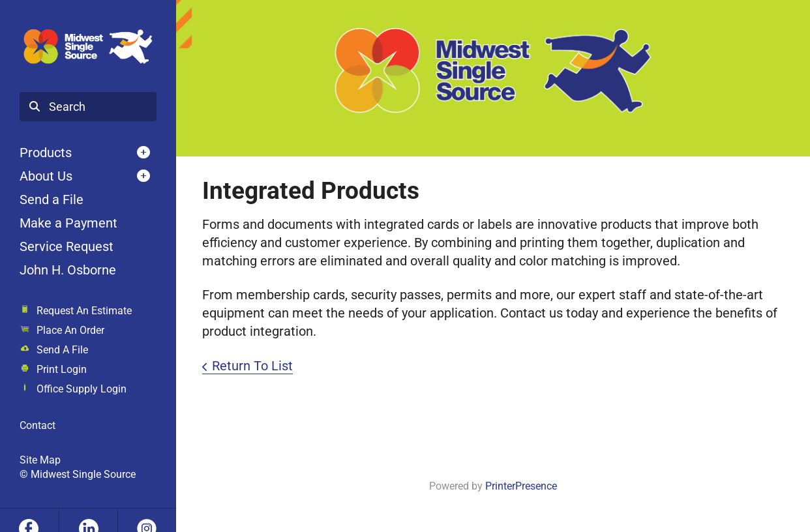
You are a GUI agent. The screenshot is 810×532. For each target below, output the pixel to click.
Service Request (67, 246)
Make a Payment (68, 223)
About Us (46, 176)
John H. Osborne (68, 270)
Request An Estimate (84, 311)
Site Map (40, 460)
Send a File (52, 199)
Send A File (62, 350)
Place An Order (70, 330)
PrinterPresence (521, 486)
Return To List (252, 366)
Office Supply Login (82, 389)
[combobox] (88, 107)
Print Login (62, 369)
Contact (37, 425)
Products (46, 153)
